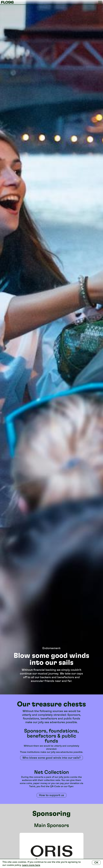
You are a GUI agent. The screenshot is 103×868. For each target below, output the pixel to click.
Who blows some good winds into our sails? (51, 758)
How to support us (51, 795)
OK (96, 862)
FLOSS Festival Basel (8, 2)
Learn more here (31, 865)
